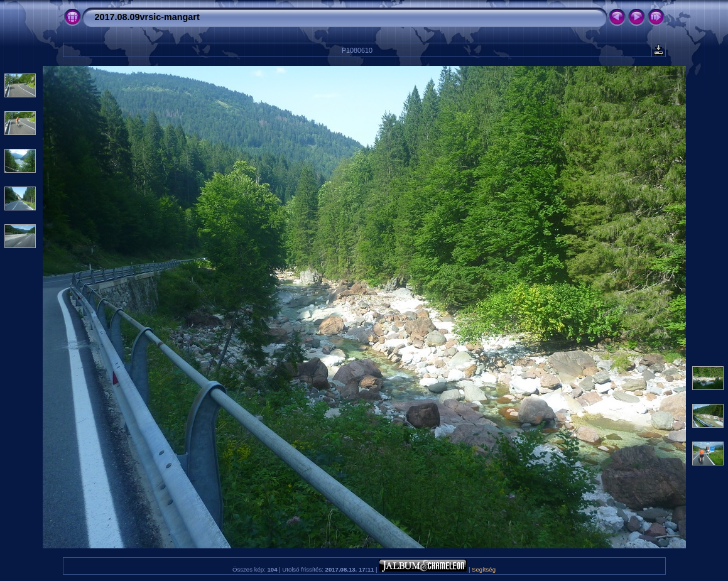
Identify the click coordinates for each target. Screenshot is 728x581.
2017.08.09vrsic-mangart (147, 17)
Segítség (484, 569)
